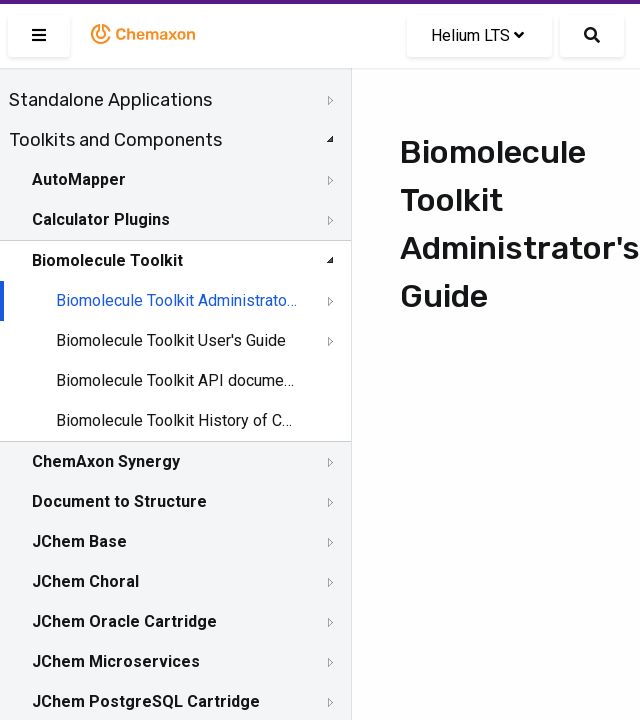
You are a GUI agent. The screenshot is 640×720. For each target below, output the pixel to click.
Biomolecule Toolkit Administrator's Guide (177, 300)
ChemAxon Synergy (106, 461)
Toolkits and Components (115, 140)
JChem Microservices (116, 661)
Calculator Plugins (101, 219)
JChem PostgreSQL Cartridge (146, 701)
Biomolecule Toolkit (107, 260)
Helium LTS (477, 35)
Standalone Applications (110, 100)
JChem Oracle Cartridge (124, 621)
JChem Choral (85, 581)
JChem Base (79, 541)
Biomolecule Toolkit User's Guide (171, 340)
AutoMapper (79, 179)
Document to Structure (119, 501)
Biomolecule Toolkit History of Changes (177, 420)
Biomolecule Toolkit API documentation (177, 380)
